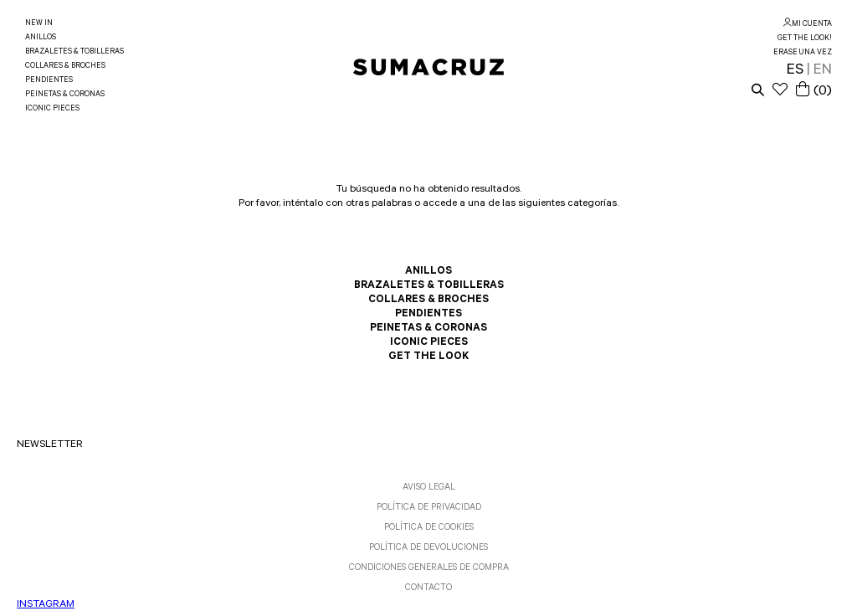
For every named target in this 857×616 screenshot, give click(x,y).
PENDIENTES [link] (49, 81)
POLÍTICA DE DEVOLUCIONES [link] (428, 548)
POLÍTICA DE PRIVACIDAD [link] (429, 508)
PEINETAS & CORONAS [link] (65, 95)
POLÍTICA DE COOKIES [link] (429, 528)
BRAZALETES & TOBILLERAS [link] (74, 52)
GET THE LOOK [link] (428, 357)
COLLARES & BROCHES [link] (65, 67)
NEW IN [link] (39, 24)
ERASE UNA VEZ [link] (803, 53)
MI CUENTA (812, 25)
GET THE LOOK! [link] (805, 39)
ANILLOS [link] (41, 38)
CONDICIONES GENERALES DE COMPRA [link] (429, 568)
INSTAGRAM (46, 605)
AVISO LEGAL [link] (429, 488)
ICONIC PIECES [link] (52, 109)
